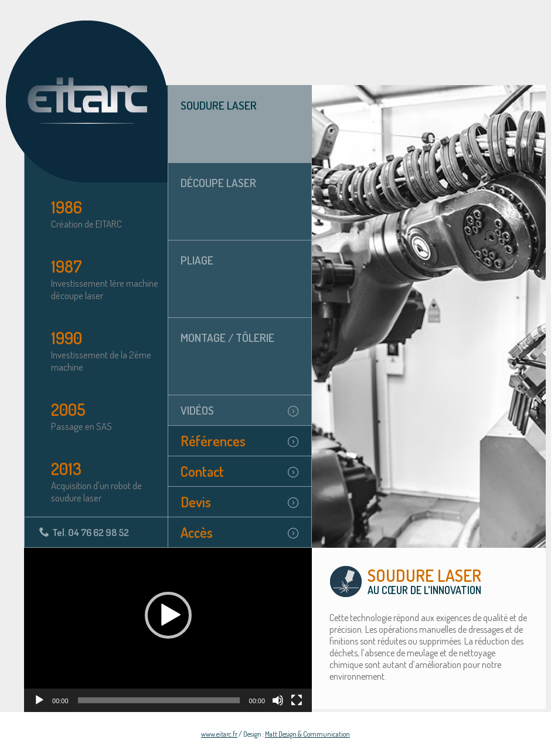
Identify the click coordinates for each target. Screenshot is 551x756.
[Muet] (278, 700)
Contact (202, 471)
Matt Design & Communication (307, 734)
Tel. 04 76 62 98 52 (91, 532)
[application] (168, 630)
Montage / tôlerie (227, 338)
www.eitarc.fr (219, 734)
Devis (196, 502)
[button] (168, 615)
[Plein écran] (297, 700)
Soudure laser (219, 105)
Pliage (197, 260)
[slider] (159, 700)
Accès (197, 532)
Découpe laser (218, 183)
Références (213, 441)
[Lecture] (39, 700)
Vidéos (197, 410)
